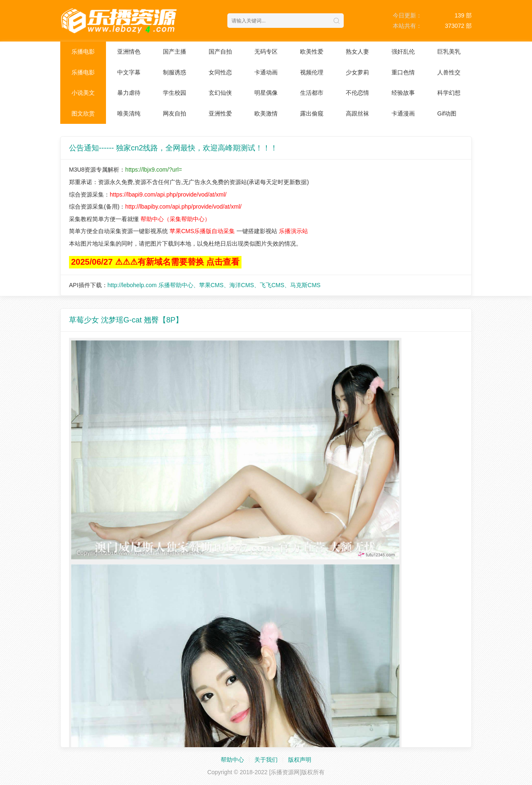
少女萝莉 (357, 72)
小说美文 (83, 93)
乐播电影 (83, 52)
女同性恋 (220, 72)
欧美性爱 (312, 52)
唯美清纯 (129, 113)
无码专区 (266, 52)
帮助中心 (232, 760)
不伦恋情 (357, 93)
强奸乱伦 (403, 52)
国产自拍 (220, 52)
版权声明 (300, 760)
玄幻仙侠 (220, 93)
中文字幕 (129, 72)
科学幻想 (449, 93)
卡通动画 (266, 72)
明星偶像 (266, 93)
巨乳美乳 (449, 52)
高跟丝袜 (357, 113)
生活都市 (312, 93)
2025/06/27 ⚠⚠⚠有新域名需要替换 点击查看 (155, 262)
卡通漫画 (403, 113)
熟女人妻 (357, 52)
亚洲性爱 (220, 113)
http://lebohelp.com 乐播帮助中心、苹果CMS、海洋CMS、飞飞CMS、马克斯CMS (214, 285)
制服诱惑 (175, 72)
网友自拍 (175, 113)
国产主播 (175, 52)
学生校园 (175, 93)
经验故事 (403, 93)
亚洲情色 (129, 52)
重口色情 (403, 72)
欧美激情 (266, 113)
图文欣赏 (83, 113)
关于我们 (266, 760)
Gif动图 (447, 113)
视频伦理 (312, 72)
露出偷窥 (312, 113)
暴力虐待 (129, 93)
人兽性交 (449, 72)
